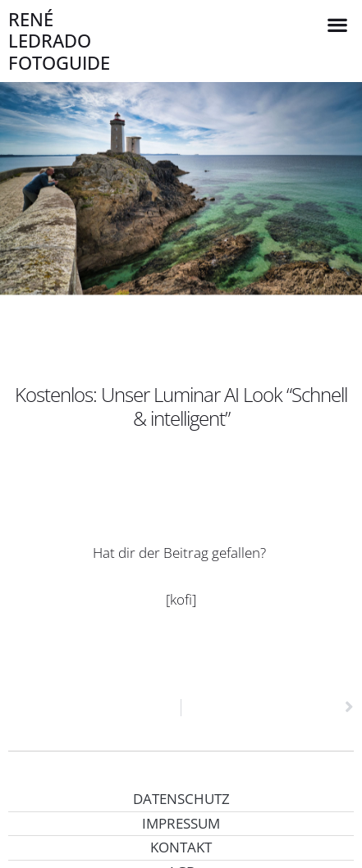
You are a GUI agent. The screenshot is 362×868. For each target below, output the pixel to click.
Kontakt (181, 847)
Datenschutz (181, 799)
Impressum (181, 823)
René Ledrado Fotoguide (59, 41)
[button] (338, 24)
